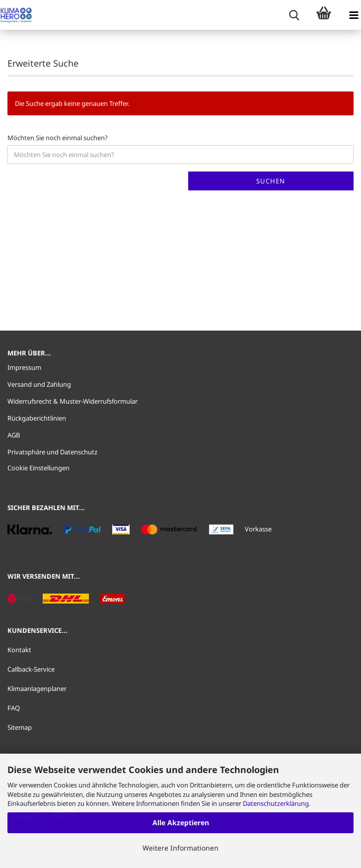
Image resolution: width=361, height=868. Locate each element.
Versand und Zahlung (39, 384)
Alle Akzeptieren (181, 823)
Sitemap (20, 727)
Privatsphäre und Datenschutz (52, 452)
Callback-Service (31, 669)
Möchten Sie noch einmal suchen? (58, 138)
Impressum (24, 367)
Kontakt (19, 650)
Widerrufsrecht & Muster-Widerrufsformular (72, 401)
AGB (14, 435)
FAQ (14, 708)
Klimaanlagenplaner (37, 689)
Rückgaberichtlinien (37, 418)
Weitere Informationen (180, 848)
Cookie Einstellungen (38, 468)
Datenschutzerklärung (276, 803)
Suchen (271, 181)
